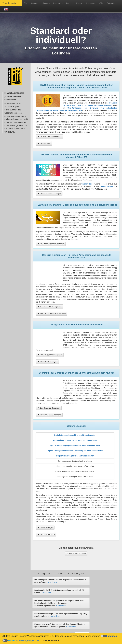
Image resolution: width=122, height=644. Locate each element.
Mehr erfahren (93, 636)
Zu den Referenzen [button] (46, 534)
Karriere (69, 3)
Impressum (91, 3)
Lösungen (46, 3)
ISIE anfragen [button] (44, 143)
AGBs (101, 3)
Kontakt (79, 3)
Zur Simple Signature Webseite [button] (51, 244)
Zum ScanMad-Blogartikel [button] (49, 408)
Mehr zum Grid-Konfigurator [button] (49, 307)
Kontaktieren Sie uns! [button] (76, 554)
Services (35, 3)
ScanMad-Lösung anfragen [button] (49, 415)
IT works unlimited (11, 3)
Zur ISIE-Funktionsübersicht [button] (49, 137)
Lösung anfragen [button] (45, 527)
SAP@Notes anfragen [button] (47, 362)
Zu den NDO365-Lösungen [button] (49, 194)
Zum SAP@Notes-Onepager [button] (50, 355)
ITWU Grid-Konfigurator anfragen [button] (51, 313)
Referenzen (58, 3)
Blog (26, 3)
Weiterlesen (52, 582)
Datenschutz (112, 3)
